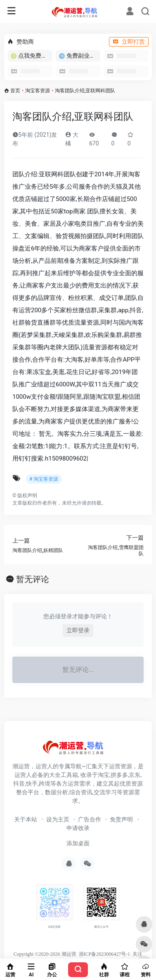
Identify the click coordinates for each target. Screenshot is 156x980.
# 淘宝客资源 (44, 479)
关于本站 (26, 819)
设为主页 (58, 819)
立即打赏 (129, 42)
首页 (15, 91)
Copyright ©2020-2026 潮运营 (45, 954)
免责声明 (121, 819)
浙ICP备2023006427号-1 (105, 954)
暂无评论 (33, 579)
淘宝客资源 (38, 91)
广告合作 (90, 819)
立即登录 (78, 630)
